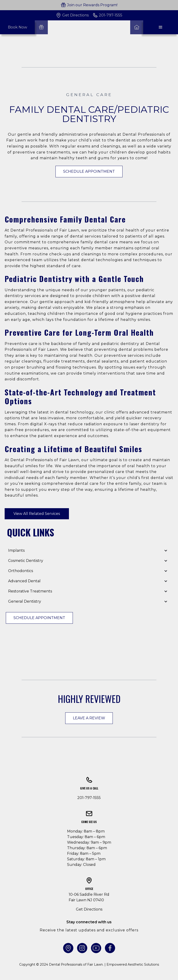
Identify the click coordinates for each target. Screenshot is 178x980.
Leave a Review (89, 718)
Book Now (18, 27)
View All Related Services (37, 514)
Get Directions (89, 909)
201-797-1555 (89, 798)
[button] (161, 27)
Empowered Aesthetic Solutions (133, 964)
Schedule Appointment (89, 171)
